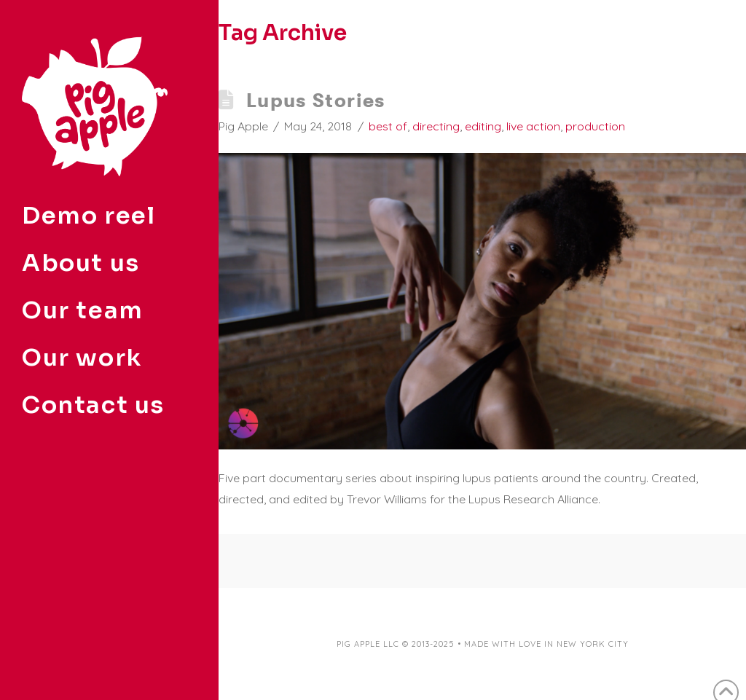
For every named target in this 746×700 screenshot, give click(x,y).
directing (436, 126)
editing (483, 126)
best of (388, 126)
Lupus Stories (316, 100)
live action (533, 126)
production (595, 126)
